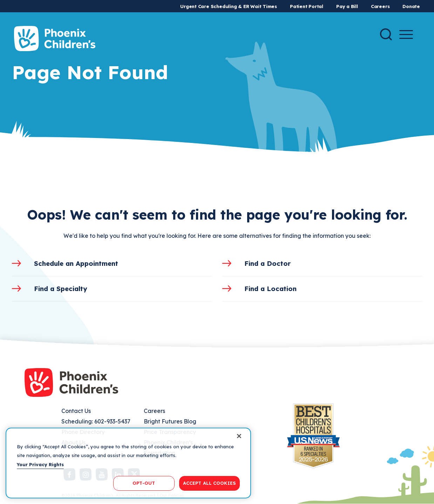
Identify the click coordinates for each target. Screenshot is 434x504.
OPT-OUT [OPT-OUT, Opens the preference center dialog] (144, 483)
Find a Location (270, 289)
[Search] (386, 34)
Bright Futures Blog (170, 421)
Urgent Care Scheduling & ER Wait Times (229, 6)
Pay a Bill (347, 6)
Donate (411, 6)
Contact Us (76, 411)
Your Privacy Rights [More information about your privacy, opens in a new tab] (40, 464)
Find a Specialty (61, 289)
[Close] (239, 436)
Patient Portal (307, 6)
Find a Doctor (267, 263)
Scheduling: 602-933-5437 (96, 421)
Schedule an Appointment (76, 263)
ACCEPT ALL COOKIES (209, 483)
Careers (380, 6)
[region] (128, 463)
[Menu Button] (406, 34)
